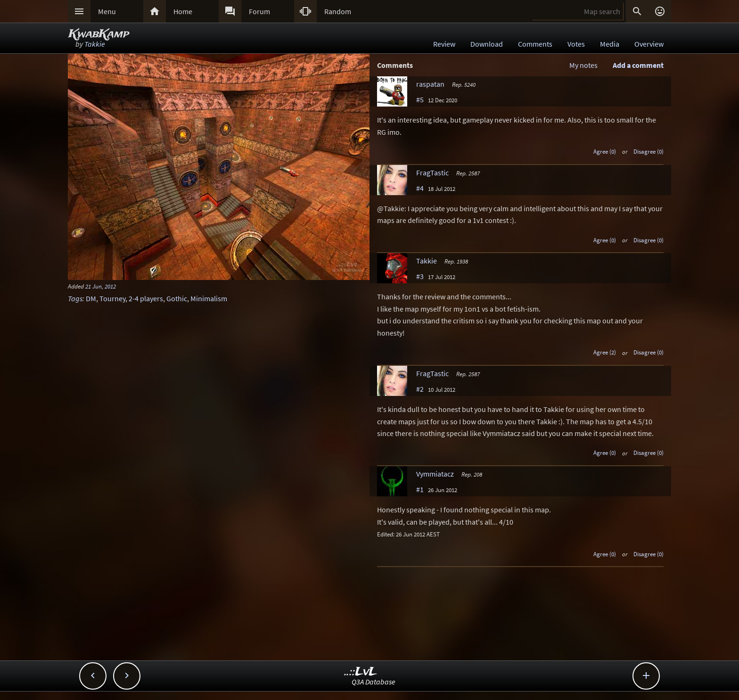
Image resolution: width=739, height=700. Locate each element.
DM (91, 298)
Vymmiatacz (435, 474)
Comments (535, 44)
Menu (107, 11)
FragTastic (432, 173)
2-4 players (146, 298)
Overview (649, 44)
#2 (420, 389)
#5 (420, 99)
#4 (420, 188)
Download (487, 44)
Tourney (112, 298)
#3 (420, 276)
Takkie (95, 44)
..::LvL (361, 672)
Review (444, 44)
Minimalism (209, 298)
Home (183, 11)
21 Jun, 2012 (101, 286)
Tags (75, 298)
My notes (583, 65)
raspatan (430, 84)
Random (338, 11)
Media (610, 44)
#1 (420, 489)
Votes (576, 44)
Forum (259, 11)
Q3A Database (374, 682)
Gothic (177, 298)
